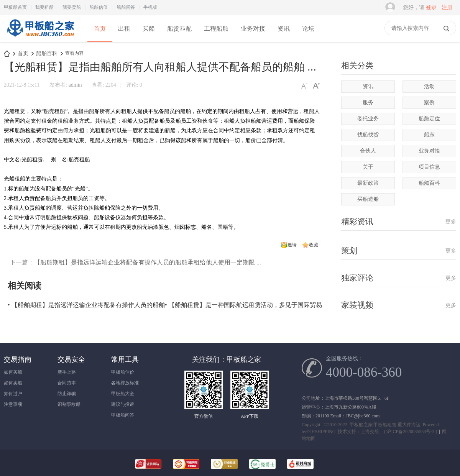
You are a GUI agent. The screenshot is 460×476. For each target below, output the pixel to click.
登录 (431, 7)
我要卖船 (72, 7)
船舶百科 (47, 53)
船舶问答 (126, 7)
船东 (429, 135)
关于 (368, 167)
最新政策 (368, 183)
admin (75, 85)
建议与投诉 (123, 404)
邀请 (292, 245)
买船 (149, 29)
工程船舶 (216, 29)
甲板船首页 (15, 7)
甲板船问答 (123, 415)
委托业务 (368, 119)
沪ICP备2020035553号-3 (410, 432)
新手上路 (67, 372)
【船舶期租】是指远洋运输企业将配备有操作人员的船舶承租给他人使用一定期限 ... (148, 262)
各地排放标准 (125, 383)
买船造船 (368, 199)
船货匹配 (179, 29)
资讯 (284, 29)
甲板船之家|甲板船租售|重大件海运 (385, 425)
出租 (124, 29)
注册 (447, 7)
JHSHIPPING (323, 432)
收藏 (314, 245)
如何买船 (13, 372)
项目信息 (429, 167)
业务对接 (253, 29)
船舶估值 (99, 7)
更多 (451, 222)
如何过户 (13, 394)
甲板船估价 (123, 372)
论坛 (308, 29)
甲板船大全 (123, 394)
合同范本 (67, 383)
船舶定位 (429, 119)
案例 (429, 103)
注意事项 (13, 404)
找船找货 (368, 135)
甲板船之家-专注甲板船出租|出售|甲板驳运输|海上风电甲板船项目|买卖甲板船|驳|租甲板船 (7, 53)
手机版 (150, 7)
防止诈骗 (67, 394)
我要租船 (44, 7)
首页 (100, 29)
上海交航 (370, 432)
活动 (429, 86)
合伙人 (368, 151)
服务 (368, 103)
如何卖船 (13, 383)
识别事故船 (69, 404)
